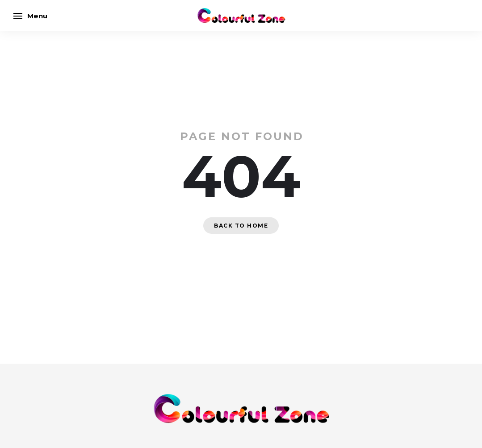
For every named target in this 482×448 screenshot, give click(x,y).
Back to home (241, 226)
